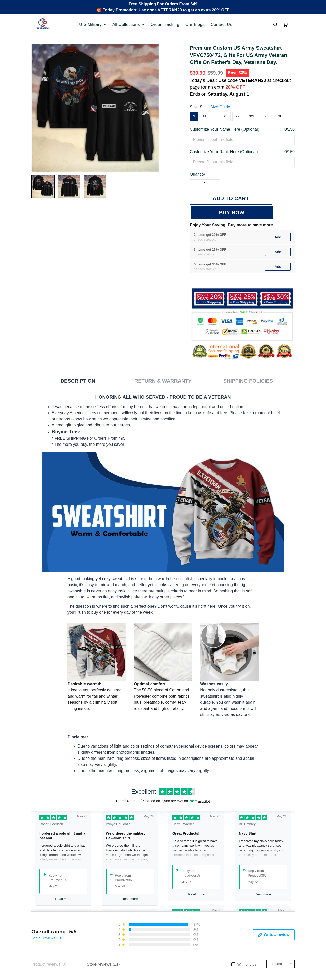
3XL (252, 116)
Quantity (197, 174)
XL (226, 116)
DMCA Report (231, 957)
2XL (238, 116)
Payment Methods (116, 920)
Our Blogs (195, 25)
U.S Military (93, 25)
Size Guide (220, 107)
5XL (279, 116)
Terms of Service (182, 903)
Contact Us (222, 25)
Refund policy (179, 920)
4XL (266, 116)
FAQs (104, 912)
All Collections (128, 25)
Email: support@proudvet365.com (56, 928)
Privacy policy (180, 894)
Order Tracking (165, 25)
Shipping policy (181, 912)
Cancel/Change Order (119, 929)
